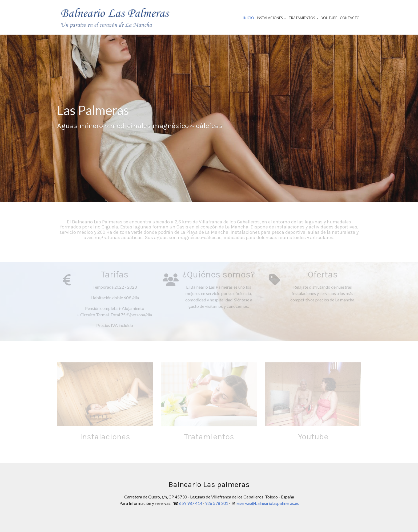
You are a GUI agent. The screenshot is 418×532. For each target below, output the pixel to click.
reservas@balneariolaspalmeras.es (267, 503)
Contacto (350, 18)
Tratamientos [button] (304, 18)
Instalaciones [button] (271, 18)
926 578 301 (217, 503)
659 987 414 (191, 503)
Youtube (329, 18)
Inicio (249, 18)
